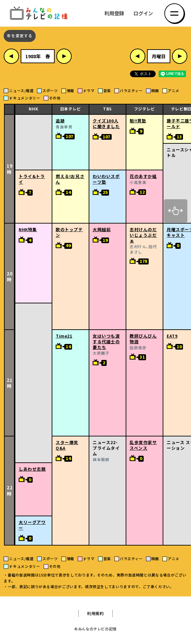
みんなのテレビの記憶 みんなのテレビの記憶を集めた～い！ (40, 13)
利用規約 (95, 613)
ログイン (143, 13)
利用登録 (114, 13)
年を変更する (20, 36)
